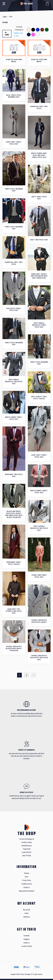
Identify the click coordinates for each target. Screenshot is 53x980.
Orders (26, 913)
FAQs (26, 877)
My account (27, 910)
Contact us (26, 887)
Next (34, 675)
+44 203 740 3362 (27, 946)
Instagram (27, 939)
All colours (7, 34)
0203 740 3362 (27, 856)
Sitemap (27, 873)
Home (5, 17)
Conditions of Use (27, 884)
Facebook (26, 936)
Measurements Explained (27, 891)
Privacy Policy (27, 880)
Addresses (27, 917)
